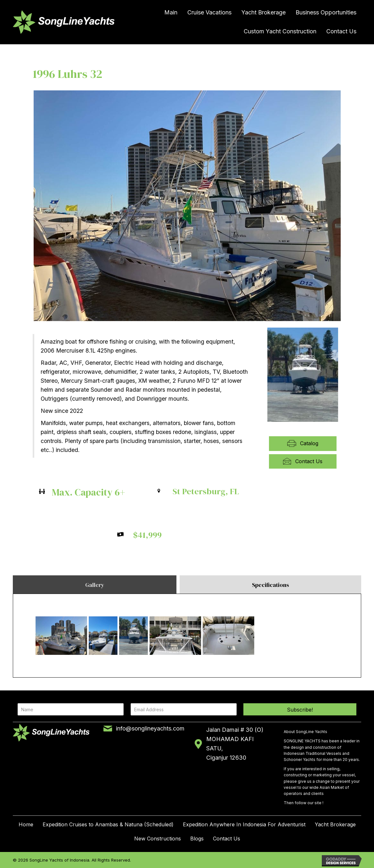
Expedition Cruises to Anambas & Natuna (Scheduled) (108, 824)
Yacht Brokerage (264, 12)
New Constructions (158, 839)
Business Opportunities (326, 12)
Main (171, 12)
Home (26, 824)
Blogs (197, 839)
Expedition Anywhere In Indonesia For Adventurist (244, 824)
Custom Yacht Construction (280, 31)
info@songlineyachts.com (150, 728)
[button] (300, 709)
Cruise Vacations (209, 12)
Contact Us (341, 31)
